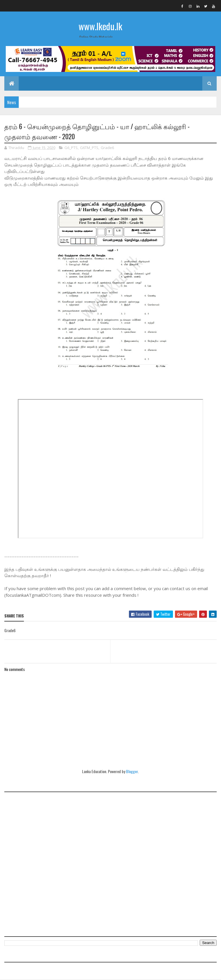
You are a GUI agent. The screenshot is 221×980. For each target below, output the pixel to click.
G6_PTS (71, 148)
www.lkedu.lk (100, 26)
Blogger (132, 771)
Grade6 (107, 148)
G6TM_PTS (89, 148)
